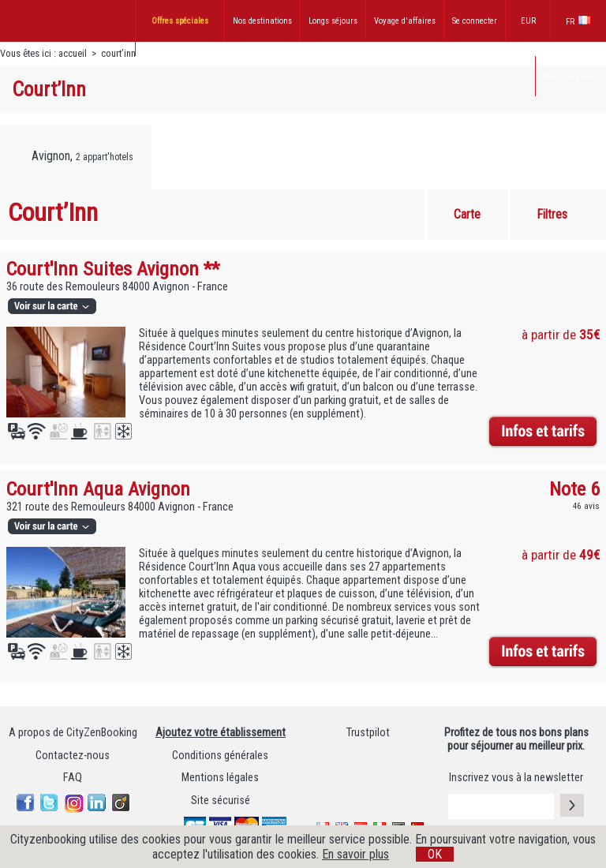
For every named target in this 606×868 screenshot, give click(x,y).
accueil (73, 53)
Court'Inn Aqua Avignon (98, 489)
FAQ (73, 778)
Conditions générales (220, 756)
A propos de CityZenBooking (73, 733)
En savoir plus (355, 854)
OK (435, 854)
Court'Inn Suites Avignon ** (113, 269)
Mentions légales (220, 778)
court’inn (118, 53)
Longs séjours (333, 21)
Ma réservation (571, 77)
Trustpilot (368, 733)
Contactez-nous (73, 756)
